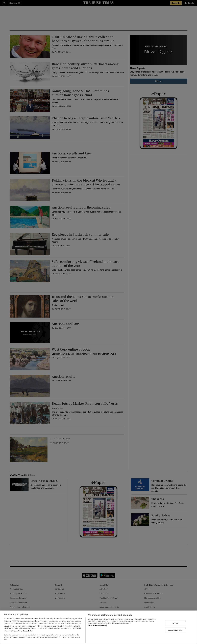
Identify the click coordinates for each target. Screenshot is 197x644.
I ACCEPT (175, 623)
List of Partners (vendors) (97, 626)
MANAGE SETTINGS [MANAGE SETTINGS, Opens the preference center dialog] (175, 631)
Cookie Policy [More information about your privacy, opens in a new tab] (28, 631)
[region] (98, 627)
